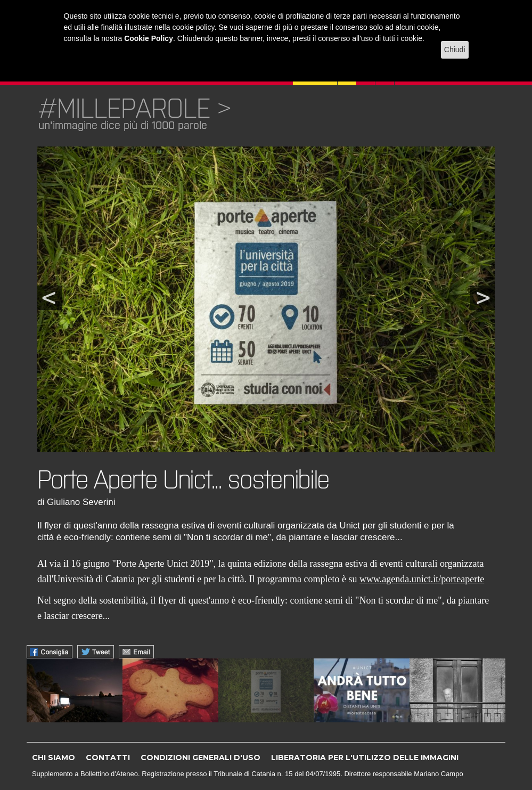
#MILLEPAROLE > (135, 108)
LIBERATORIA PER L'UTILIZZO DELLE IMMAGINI (365, 758)
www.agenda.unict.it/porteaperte (422, 579)
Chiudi (455, 50)
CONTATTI (108, 758)
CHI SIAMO (54, 758)
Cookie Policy (149, 38)
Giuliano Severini (81, 502)
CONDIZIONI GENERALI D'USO (200, 758)
